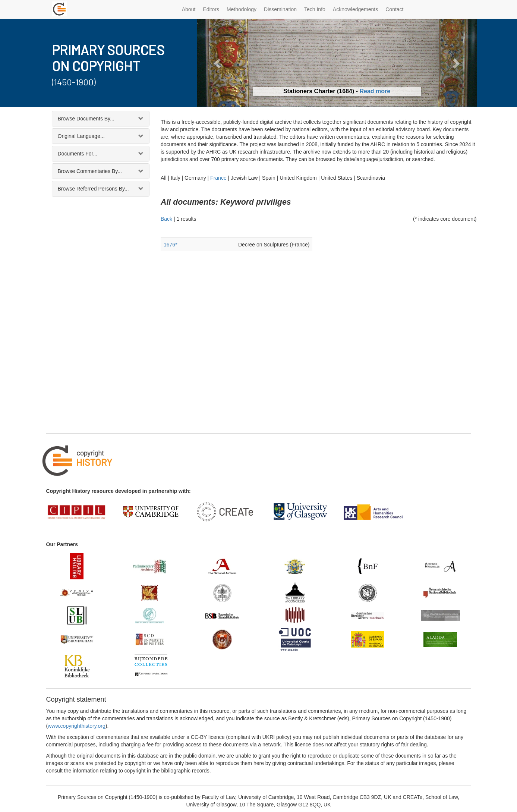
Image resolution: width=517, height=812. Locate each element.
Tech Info (315, 9)
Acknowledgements (355, 9)
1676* (171, 245)
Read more (375, 91)
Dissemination (280, 9)
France (218, 178)
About (189, 9)
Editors (211, 9)
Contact (394, 9)
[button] (218, 63)
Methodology (242, 9)
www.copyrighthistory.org (77, 726)
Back (166, 219)
